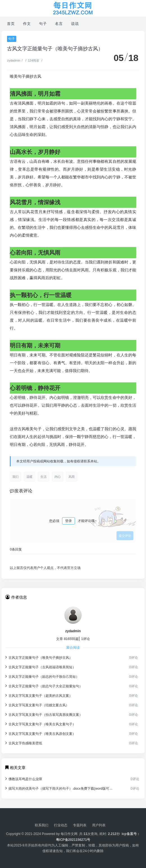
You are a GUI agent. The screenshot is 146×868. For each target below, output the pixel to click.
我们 (15, 477)
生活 (44, 477)
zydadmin (14, 60)
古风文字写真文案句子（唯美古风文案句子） (41, 724)
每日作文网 (69, 834)
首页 (11, 24)
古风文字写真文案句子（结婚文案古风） (37, 705)
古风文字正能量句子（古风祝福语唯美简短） (41, 667)
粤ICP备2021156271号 (73, 840)
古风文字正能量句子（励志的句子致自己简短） (42, 676)
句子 (43, 24)
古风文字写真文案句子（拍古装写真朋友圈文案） (44, 714)
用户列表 (99, 825)
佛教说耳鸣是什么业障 (24, 779)
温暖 (29, 477)
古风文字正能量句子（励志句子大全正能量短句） (44, 686)
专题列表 (80, 825)
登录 (69, 521)
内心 (58, 477)
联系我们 (42, 825)
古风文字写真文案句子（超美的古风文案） (39, 695)
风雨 (72, 477)
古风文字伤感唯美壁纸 (24, 743)
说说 (75, 24)
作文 (27, 24)
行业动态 (61, 825)
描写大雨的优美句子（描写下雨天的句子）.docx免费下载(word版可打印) (59, 788)
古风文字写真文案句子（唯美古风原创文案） (41, 733)
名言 (59, 24)
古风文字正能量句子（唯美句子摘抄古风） (39, 657)
